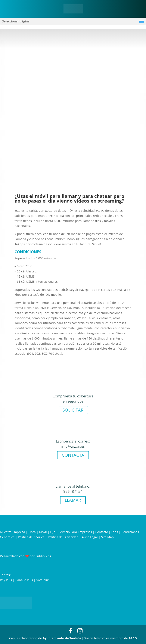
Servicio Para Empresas (75, 532)
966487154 (73, 491)
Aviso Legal (90, 537)
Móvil (43, 532)
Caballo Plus (24, 580)
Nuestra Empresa (13, 532)
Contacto (102, 532)
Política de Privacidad (63, 537)
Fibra (32, 532)
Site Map (107, 537)
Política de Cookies (31, 537)
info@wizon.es (73, 446)
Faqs (115, 532)
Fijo (53, 532)
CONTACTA (73, 455)
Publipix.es (43, 556)
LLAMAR (73, 500)
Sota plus (43, 580)
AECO (133, 638)
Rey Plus (6, 580)
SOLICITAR (73, 410)
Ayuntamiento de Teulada (62, 638)
